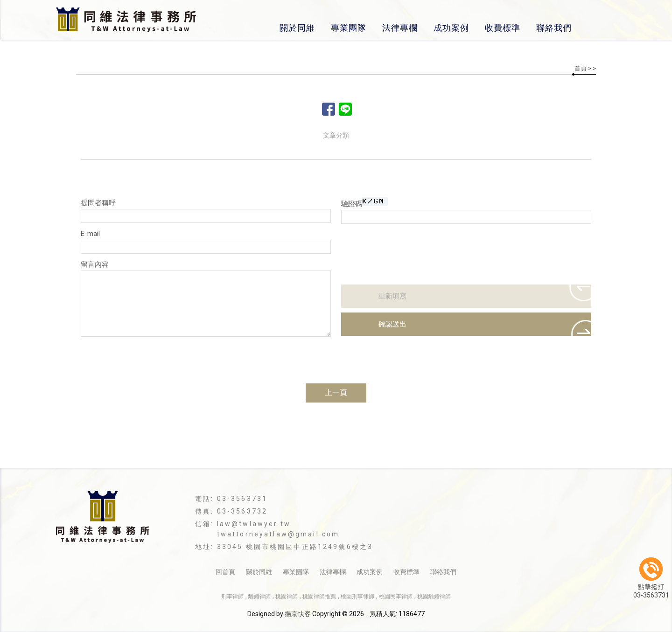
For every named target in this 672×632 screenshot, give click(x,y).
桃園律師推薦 (319, 597)
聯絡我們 (554, 28)
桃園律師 (287, 597)
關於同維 (297, 28)
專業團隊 (349, 28)
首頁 (581, 68)
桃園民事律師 (396, 597)
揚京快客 (298, 614)
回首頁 (225, 572)
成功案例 (451, 28)
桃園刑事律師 (357, 597)
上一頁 (336, 392)
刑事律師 (232, 597)
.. (367, 614)
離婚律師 (259, 597)
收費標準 (503, 28)
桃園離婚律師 (434, 597)
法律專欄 (400, 28)
